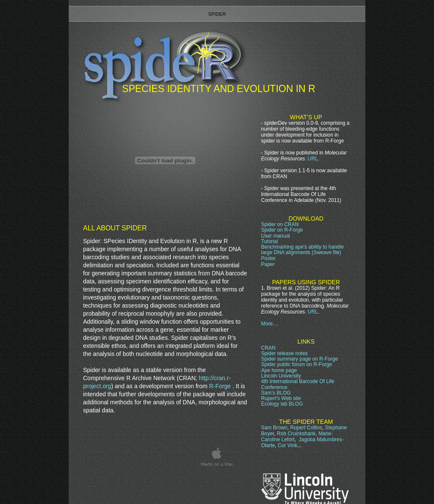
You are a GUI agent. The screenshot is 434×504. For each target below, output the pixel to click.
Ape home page (279, 370)
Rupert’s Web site (281, 398)
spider (217, 14)
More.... (270, 324)
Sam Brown (274, 428)
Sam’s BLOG (276, 393)
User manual (275, 236)
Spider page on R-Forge (299, 359)
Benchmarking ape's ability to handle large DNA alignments (302, 250)
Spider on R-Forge (282, 230)
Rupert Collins (306, 428)
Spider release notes (284, 353)
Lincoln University (281, 376)
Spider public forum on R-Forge (296, 364)
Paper (268, 264)
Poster (268, 258)
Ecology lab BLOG (282, 404)
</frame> (312, 481)
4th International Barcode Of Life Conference (298, 384)
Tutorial (270, 241)
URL (313, 159)
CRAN (268, 348)
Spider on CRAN (280, 224)
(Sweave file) (326, 252)
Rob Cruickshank (296, 434)
